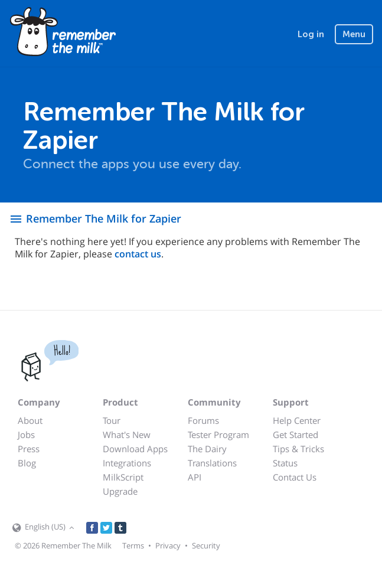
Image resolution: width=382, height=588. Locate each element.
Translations (212, 463)
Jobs (26, 435)
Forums (203, 420)
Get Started (296, 435)
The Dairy (207, 449)
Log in (311, 34)
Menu (354, 34)
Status (285, 463)
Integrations (127, 463)
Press (29, 449)
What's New (127, 435)
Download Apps (135, 449)
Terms (133, 545)
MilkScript (123, 477)
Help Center (297, 420)
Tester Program (218, 435)
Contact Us (295, 477)
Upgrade (120, 491)
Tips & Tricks (298, 449)
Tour (112, 420)
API (195, 477)
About (30, 420)
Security (206, 545)
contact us (138, 254)
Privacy (168, 545)
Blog (27, 463)
